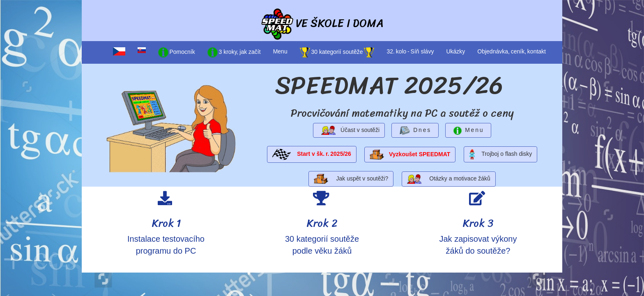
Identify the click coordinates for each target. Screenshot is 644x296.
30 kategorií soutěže (337, 52)
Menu (280, 51)
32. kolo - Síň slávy (410, 51)
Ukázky (455, 51)
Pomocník (177, 52)
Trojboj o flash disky (501, 154)
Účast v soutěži (349, 131)
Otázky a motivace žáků (449, 179)
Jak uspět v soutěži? (351, 179)
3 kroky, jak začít (234, 52)
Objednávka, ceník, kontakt (512, 51)
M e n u (468, 131)
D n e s (415, 131)
